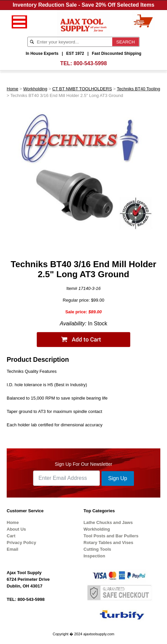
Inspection (94, 556)
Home (13, 89)
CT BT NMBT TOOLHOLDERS (82, 89)
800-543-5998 (90, 63)
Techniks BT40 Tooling (139, 89)
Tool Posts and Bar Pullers (111, 536)
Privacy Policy (21, 543)
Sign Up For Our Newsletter (83, 464)
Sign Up (118, 478)
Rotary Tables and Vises (108, 543)
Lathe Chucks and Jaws (108, 522)
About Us (16, 529)
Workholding (35, 89)
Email (13, 549)
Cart (11, 536)
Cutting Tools (97, 549)
